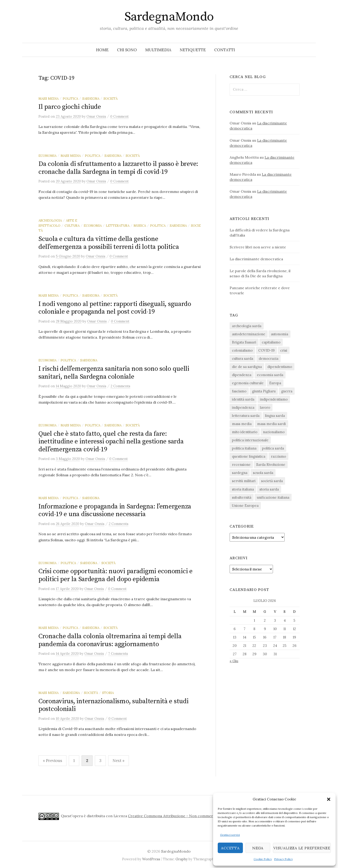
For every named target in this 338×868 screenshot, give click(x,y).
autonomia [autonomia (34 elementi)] (279, 334)
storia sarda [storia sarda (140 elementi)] (269, 489)
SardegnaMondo (169, 17)
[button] (329, 799)
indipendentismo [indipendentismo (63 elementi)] (274, 399)
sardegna (91, 99)
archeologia (50, 220)
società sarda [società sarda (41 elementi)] (272, 481)
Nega (257, 848)
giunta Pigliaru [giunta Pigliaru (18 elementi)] (264, 391)
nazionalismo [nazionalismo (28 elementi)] (274, 432)
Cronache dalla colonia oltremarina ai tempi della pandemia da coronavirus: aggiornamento (110, 640)
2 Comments (120, 386)
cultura (72, 226)
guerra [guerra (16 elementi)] (287, 391)
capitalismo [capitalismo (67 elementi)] (271, 342)
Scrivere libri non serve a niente (258, 247)
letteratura (118, 226)
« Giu (234, 661)
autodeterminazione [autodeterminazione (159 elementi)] (249, 334)
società (110, 99)
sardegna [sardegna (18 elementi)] (240, 473)
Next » (119, 761)
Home (102, 50)
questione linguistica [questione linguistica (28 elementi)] (249, 456)
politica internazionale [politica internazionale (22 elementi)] (250, 440)
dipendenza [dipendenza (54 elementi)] (242, 375)
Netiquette (193, 50)
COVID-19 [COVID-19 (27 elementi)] (266, 350)
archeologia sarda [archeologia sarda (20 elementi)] (247, 326)
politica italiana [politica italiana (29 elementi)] (244, 448)
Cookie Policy (263, 859)
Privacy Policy (283, 859)
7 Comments (118, 654)
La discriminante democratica (256, 259)
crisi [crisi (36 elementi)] (284, 350)
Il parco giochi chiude (70, 107)
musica (140, 226)
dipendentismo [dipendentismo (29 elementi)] (280, 367)
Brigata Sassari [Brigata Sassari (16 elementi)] (244, 342)
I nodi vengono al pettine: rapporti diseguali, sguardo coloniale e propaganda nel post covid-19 (115, 308)
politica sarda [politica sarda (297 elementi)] (273, 448)
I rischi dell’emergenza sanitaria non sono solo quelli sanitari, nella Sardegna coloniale (114, 373)
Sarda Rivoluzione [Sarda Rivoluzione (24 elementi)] (271, 465)
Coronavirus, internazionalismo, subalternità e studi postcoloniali (113, 705)
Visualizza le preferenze (301, 848)
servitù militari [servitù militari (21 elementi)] (244, 481)
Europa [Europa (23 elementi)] (275, 383)
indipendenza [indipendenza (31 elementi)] (243, 407)
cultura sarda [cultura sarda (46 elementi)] (243, 359)
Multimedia (158, 50)
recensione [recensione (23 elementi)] (241, 465)
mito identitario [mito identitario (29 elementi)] (245, 432)
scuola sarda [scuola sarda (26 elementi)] (263, 473)
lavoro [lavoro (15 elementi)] (265, 407)
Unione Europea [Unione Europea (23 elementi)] (245, 506)
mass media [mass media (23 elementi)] (242, 424)
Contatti (225, 50)
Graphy (182, 859)
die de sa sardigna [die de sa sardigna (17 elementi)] (247, 367)
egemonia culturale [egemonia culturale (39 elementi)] (248, 383)
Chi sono (127, 50)
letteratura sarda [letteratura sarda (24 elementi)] (246, 416)
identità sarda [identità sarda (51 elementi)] (243, 399)
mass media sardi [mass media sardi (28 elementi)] (271, 424)
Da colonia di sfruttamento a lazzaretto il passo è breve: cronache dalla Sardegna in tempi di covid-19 (118, 168)
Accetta (230, 848)
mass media (48, 99)
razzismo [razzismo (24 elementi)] (278, 456)
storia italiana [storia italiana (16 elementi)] (243, 489)
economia (47, 156)
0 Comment (119, 116)
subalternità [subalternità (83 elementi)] (242, 497)
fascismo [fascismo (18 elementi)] (239, 391)
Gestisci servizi (230, 835)
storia (108, 693)
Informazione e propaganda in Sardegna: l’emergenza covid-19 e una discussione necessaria (115, 510)
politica (70, 99)
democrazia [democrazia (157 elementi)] (269, 359)
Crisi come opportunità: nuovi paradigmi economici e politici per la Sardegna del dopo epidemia (116, 575)
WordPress (151, 859)
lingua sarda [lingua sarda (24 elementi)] (275, 416)
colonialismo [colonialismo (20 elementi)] (242, 350)
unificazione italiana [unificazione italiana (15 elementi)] (273, 497)
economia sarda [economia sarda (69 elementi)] (270, 375)
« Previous (52, 761)
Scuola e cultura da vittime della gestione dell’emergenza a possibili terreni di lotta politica (109, 243)
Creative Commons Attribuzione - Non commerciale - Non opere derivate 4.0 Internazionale (210, 816)
